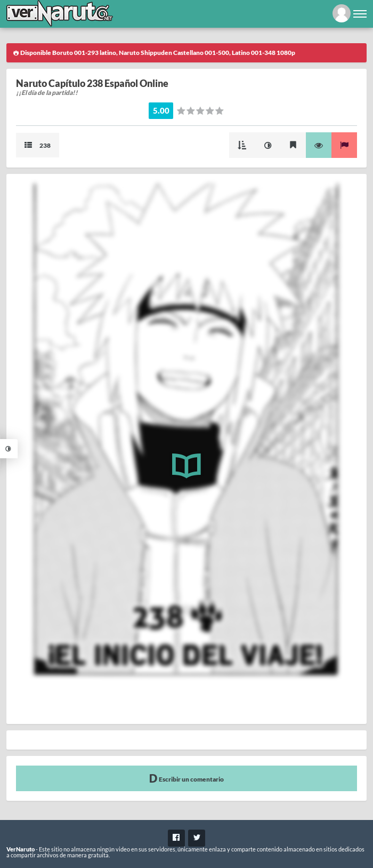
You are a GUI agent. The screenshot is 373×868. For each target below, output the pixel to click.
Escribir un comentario (186, 778)
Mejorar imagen (267, 145)
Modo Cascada (242, 145)
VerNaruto (21, 849)
